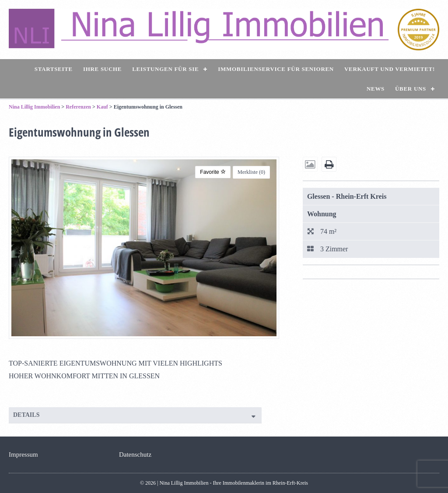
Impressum (23, 454)
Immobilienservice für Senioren (276, 69)
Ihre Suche (102, 69)
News (376, 89)
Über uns (411, 89)
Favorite (213, 172)
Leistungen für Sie (165, 69)
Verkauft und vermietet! (390, 69)
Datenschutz (135, 454)
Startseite (54, 69)
